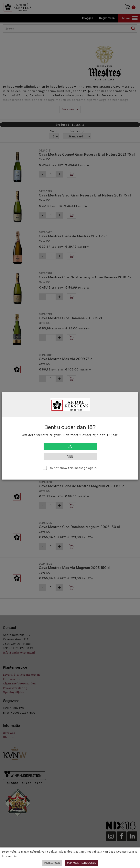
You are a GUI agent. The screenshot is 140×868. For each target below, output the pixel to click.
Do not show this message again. (73, 468)
